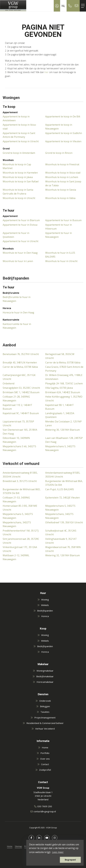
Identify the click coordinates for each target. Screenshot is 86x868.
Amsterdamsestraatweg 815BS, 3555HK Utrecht (63, 475)
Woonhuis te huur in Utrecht (61, 261)
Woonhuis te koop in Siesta (61, 190)
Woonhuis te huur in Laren (18, 261)
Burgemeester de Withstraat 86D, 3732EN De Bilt (22, 491)
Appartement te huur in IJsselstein (16, 235)
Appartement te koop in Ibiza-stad (20, 127)
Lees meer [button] (58, 852)
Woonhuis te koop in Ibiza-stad (63, 173)
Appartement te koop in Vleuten (63, 141)
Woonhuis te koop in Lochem (62, 177)
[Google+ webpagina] (55, 838)
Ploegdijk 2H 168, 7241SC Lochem (64, 383)
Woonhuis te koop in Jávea (18, 177)
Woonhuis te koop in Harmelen (20, 173)
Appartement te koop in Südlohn (64, 133)
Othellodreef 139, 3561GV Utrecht (64, 522)
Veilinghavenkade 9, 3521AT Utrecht (61, 541)
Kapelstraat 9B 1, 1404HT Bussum (59, 407)
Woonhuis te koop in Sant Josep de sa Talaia (63, 183)
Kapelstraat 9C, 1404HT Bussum (21, 413)
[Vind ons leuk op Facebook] (31, 838)
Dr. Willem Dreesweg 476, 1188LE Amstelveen (64, 377)
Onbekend (9, 383)
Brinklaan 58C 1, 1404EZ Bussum (21, 392)
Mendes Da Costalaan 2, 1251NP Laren (63, 423)
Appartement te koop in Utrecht (21, 141)
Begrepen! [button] (70, 860)
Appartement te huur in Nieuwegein (59, 235)
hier (47, 72)
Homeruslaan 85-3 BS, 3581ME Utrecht (20, 508)
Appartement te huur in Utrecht (21, 241)
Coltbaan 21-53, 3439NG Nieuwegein (16, 500)
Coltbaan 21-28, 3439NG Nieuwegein (16, 399)
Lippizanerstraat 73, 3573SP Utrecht (18, 423)
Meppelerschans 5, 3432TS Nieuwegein (60, 448)
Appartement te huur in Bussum (63, 220)
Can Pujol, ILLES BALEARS (60, 489)
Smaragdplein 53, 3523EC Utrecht (21, 388)
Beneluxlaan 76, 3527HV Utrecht (21, 354)
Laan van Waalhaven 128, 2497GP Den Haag (64, 440)
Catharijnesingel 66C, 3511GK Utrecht (19, 377)
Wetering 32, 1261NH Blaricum (62, 555)
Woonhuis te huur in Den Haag (20, 253)
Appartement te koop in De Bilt (63, 116)
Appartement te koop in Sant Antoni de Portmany (19, 135)
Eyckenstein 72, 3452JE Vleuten (62, 498)
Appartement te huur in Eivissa (20, 225)
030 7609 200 (45, 806)
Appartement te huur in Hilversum (59, 227)
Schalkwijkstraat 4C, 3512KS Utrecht (61, 533)
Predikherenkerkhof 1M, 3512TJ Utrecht (21, 533)
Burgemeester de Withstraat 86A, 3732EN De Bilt (64, 483)
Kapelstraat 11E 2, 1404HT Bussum (17, 407)
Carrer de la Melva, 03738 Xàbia (63, 363)
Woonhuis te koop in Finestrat (62, 164)
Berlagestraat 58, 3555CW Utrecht (60, 356)
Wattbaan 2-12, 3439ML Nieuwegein (16, 557)
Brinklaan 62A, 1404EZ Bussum (63, 392)
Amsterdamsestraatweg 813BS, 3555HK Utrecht (20, 475)
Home (10, 846)
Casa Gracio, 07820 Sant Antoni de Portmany (64, 369)
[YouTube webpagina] (47, 838)
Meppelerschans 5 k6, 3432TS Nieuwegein (19, 448)
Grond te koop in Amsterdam (19, 153)
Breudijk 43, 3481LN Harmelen (20, 363)
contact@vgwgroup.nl (45, 811)
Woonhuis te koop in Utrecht (19, 198)
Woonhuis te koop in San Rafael (21, 181)
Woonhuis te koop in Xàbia (60, 198)
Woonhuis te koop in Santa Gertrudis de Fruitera (18, 192)
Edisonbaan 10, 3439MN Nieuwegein (16, 440)
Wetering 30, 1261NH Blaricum (62, 430)
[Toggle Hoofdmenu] (83, 6)
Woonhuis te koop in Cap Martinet (17, 166)
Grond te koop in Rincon (59, 153)
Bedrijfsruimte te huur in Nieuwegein (17, 299)
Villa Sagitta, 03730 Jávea (59, 388)
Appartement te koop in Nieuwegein (59, 127)
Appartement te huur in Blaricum (21, 220)
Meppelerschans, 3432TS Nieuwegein (59, 516)
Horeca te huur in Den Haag (18, 312)
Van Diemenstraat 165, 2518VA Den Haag (20, 432)
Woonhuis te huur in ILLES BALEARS (60, 255)
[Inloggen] (57, 6)
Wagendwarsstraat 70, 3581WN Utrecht (63, 549)
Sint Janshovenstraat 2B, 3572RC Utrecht (21, 541)
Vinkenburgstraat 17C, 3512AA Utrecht (20, 549)
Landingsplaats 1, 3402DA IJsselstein (60, 415)
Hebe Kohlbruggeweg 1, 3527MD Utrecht (64, 399)
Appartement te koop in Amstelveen (16, 118)
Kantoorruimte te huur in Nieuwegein (17, 326)
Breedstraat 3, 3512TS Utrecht (20, 481)
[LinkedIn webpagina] (39, 838)
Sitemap (18, 846)
